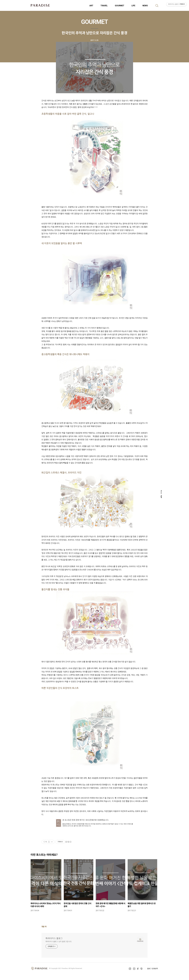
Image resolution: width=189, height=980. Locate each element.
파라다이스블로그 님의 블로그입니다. (59, 941)
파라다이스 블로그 (54, 938)
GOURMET (120, 6)
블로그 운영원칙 (153, 968)
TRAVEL (104, 6)
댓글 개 (44, 926)
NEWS (145, 6)
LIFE (133, 6)
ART (91, 6)
